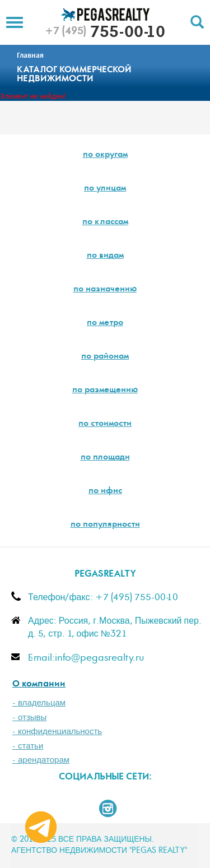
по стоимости (105, 424)
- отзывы (29, 718)
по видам (105, 256)
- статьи (28, 746)
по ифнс (105, 491)
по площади (105, 458)
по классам (105, 222)
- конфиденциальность (57, 732)
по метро (105, 323)
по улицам (105, 189)
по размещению (105, 391)
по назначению (105, 290)
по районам (105, 357)
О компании (39, 684)
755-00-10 (105, 34)
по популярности (105, 525)
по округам (105, 155)
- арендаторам (41, 760)
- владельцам (39, 703)
